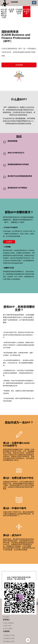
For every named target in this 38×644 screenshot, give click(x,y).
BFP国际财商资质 (27, 11)
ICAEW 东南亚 (8, 629)
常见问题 (6, 617)
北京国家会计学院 (9, 638)
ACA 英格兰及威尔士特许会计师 (4, 13)
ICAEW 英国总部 (8, 623)
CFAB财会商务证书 (19, 11)
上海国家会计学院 (9, 635)
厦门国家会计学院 (9, 641)
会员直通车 (11, 11)
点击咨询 (19, 65)
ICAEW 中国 (7, 626)
